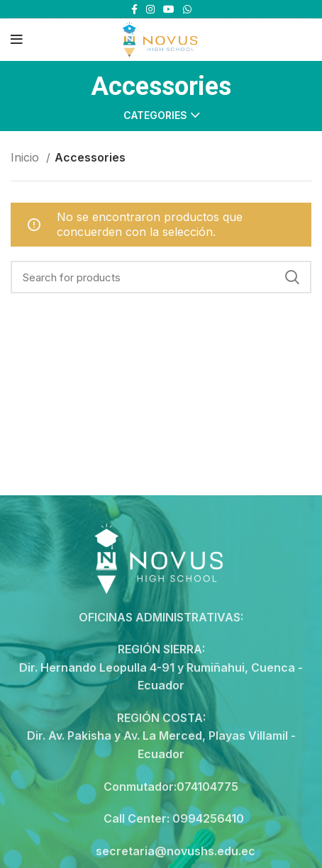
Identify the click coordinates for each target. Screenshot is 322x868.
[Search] (161, 277)
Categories (155, 115)
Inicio (27, 157)
